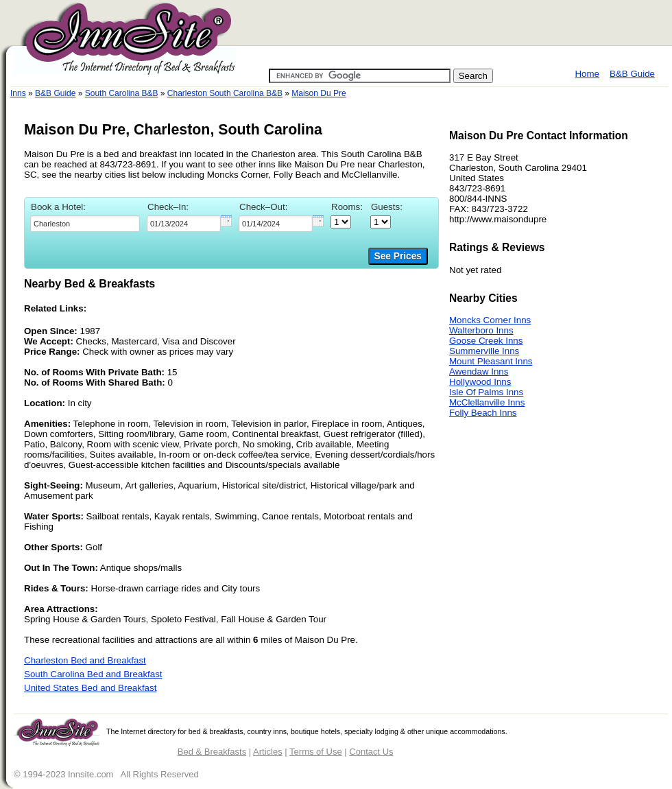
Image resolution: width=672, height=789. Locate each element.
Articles (268, 752)
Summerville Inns (484, 351)
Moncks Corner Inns (490, 320)
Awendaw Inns (479, 372)
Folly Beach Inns (483, 413)
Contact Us (371, 752)
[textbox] (85, 224)
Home (587, 74)
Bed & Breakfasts (212, 752)
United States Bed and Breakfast (90, 688)
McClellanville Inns (487, 402)
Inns (18, 93)
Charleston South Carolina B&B (225, 93)
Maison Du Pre (319, 93)
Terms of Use (316, 752)
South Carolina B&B (122, 93)
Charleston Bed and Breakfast (85, 660)
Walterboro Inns (481, 330)
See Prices (398, 256)
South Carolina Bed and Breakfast (93, 674)
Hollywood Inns (480, 382)
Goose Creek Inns (486, 341)
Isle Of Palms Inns (486, 392)
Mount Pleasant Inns (491, 361)
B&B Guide (632, 74)
